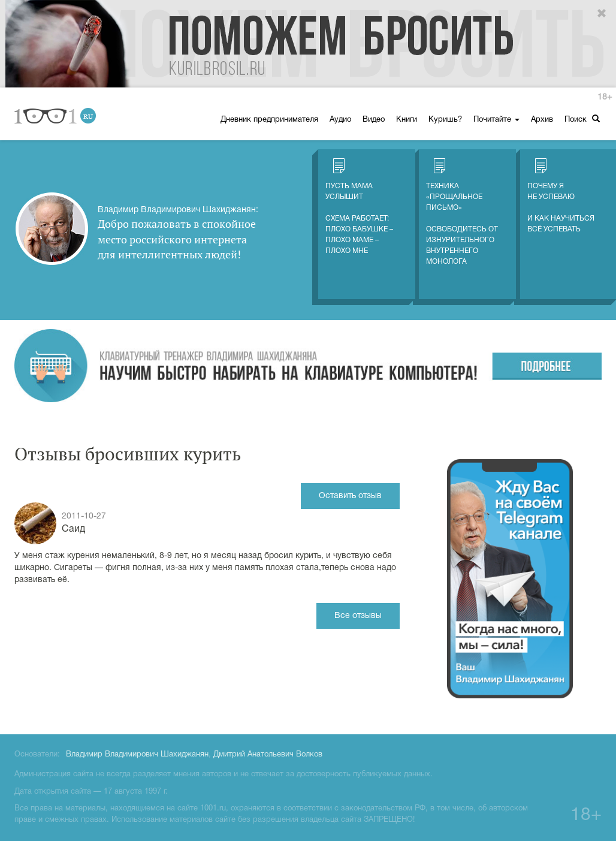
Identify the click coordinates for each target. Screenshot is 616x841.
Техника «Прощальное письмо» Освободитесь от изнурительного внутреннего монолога (462, 212)
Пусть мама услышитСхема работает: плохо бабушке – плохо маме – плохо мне (359, 206)
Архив (542, 120)
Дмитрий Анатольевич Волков (268, 755)
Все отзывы (358, 616)
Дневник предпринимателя (269, 120)
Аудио (340, 120)
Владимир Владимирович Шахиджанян (137, 755)
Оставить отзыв (350, 496)
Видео (374, 120)
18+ (605, 97)
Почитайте (496, 120)
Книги (407, 120)
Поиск (582, 119)
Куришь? (445, 120)
